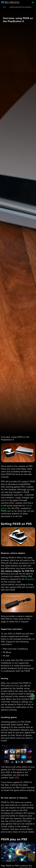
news (4, 7)
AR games (30, 579)
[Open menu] (33, 2)
